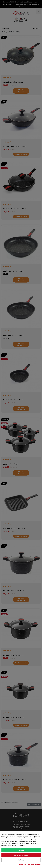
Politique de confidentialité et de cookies (29, 864)
